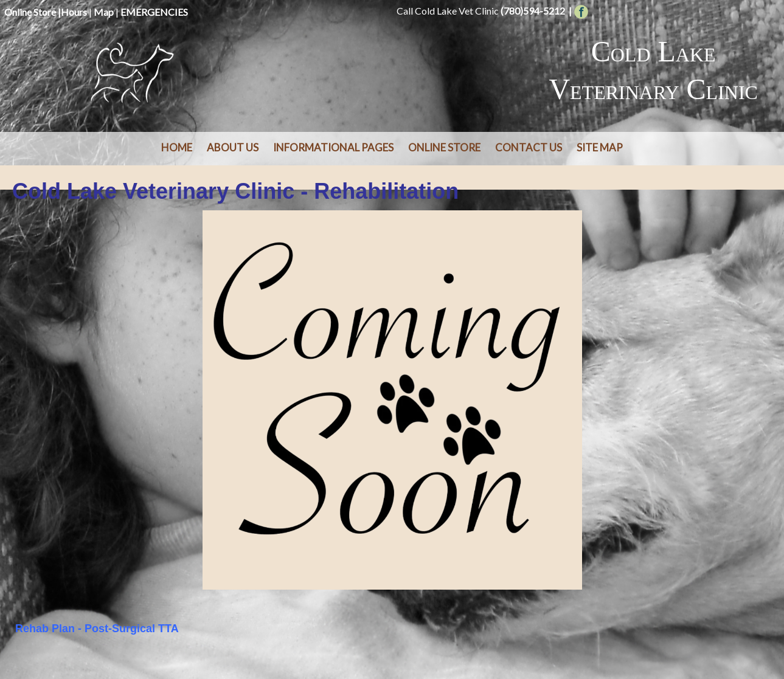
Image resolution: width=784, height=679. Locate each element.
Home (177, 147)
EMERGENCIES (154, 12)
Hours (74, 12)
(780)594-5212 (533, 11)
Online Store (30, 12)
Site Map (600, 147)
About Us (233, 147)
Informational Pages (333, 147)
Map (104, 12)
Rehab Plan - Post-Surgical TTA (97, 629)
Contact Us (529, 147)
